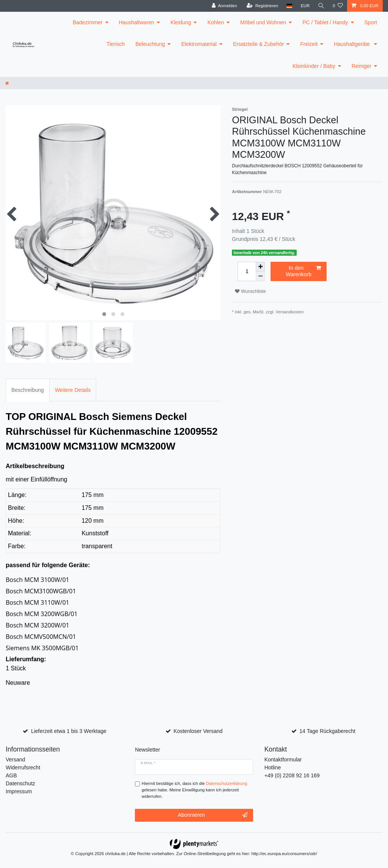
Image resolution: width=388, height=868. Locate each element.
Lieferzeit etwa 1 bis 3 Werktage (69, 731)
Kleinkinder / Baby (314, 66)
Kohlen (216, 22)
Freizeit (309, 44)
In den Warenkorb (303, 271)
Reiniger (361, 66)
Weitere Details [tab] (73, 390)
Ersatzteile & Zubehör (259, 44)
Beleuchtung (150, 44)
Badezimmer (88, 22)
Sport (371, 22)
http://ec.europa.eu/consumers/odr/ (284, 854)
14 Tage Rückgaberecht (327, 731)
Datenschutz (20, 783)
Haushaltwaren (137, 22)
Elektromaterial (199, 44)
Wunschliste (250, 291)
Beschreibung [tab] (28, 390)
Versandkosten (289, 312)
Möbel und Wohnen (263, 22)
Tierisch (116, 44)
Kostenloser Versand (198, 731)
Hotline (273, 767)
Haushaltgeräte (353, 44)
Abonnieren (212, 815)
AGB (11, 775)
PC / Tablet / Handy (325, 22)
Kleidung (181, 22)
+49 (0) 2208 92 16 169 (292, 775)
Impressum (19, 791)
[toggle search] (321, 6)
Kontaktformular (283, 759)
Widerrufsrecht (23, 767)
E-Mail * (148, 763)
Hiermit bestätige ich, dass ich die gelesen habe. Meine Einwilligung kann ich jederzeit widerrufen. (195, 790)
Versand (15, 759)
